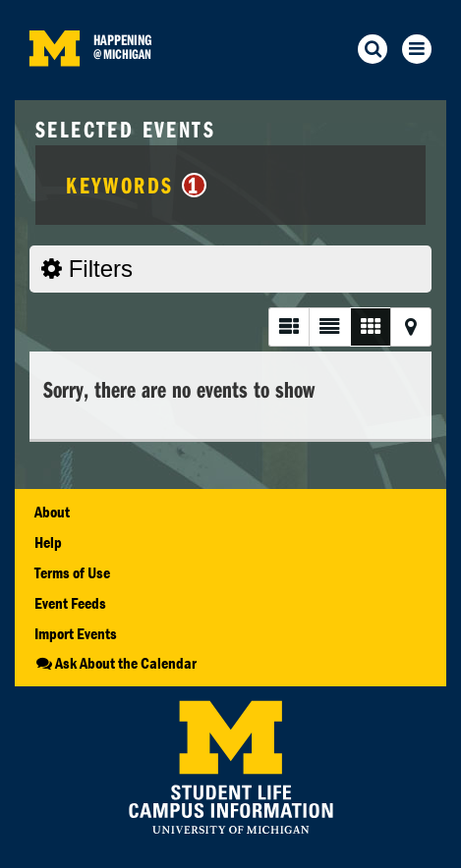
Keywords (136, 185)
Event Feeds (70, 603)
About (52, 512)
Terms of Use (72, 572)
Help (48, 542)
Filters (87, 269)
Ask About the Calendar (115, 663)
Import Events (76, 633)
